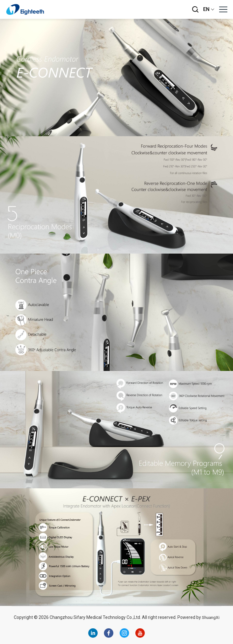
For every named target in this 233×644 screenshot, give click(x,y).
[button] (223, 9)
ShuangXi (211, 617)
